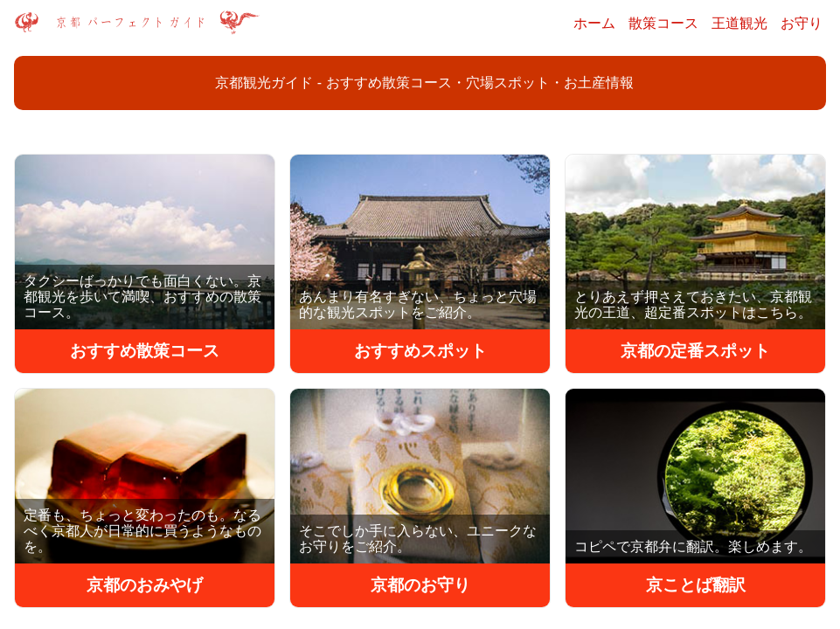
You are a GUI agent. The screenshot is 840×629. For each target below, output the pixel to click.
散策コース (663, 23)
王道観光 (739, 23)
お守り (802, 23)
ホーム (594, 23)
